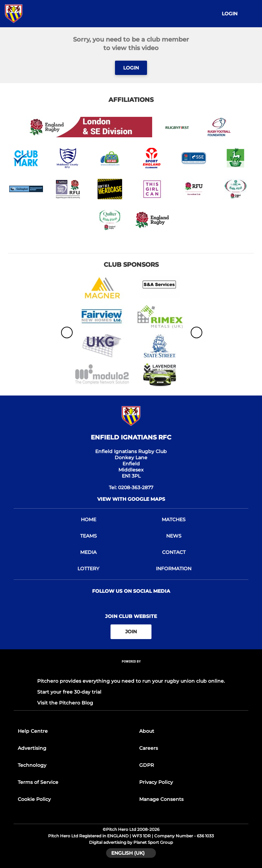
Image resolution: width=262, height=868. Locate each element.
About (147, 731)
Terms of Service (38, 782)
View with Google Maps (131, 499)
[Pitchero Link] (131, 670)
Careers (149, 748)
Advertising (32, 748)
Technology (32, 765)
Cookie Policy (34, 799)
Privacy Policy (156, 782)
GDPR (147, 765)
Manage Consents (161, 799)
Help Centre (33, 731)
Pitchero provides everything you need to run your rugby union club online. (131, 681)
